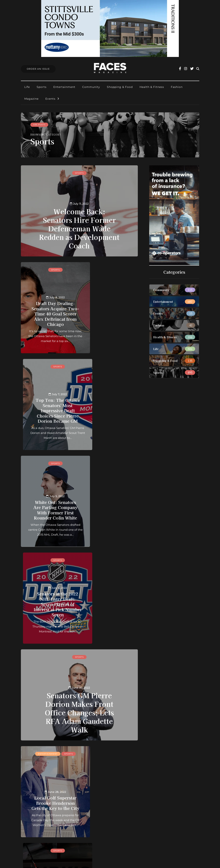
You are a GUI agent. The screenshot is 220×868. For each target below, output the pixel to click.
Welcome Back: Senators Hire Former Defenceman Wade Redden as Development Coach (79, 228)
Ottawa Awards (99, 822)
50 (124, 751)
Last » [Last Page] (85, 756)
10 (67, 751)
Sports (42, 87)
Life (27, 87)
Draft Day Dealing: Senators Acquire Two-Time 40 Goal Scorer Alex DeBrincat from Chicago (49, 306)
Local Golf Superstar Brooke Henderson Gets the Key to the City (49, 601)
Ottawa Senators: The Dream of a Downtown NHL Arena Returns (110, 698)
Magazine (31, 99)
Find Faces (96, 817)
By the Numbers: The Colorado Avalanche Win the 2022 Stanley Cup (49, 703)
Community (91, 87)
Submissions (97, 812)
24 (95, 751)
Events (50, 99)
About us (94, 797)
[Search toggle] (198, 69)
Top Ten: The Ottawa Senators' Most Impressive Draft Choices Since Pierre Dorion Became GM (110, 303)
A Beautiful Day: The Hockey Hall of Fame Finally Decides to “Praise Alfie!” (110, 599)
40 (118, 751)
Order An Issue (38, 69)
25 (101, 751)
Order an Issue (98, 808)
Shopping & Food (120, 87)
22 (84, 751)
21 (78, 751)
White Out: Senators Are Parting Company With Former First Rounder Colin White (49, 403)
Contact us (95, 802)
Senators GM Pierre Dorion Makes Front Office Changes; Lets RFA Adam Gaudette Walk (79, 518)
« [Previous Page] (56, 751)
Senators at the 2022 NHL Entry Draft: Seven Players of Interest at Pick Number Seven (110, 403)
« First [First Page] (42, 751)
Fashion (177, 87)
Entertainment (64, 87)
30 (113, 751)
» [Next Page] (72, 756)
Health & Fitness (152, 87)
